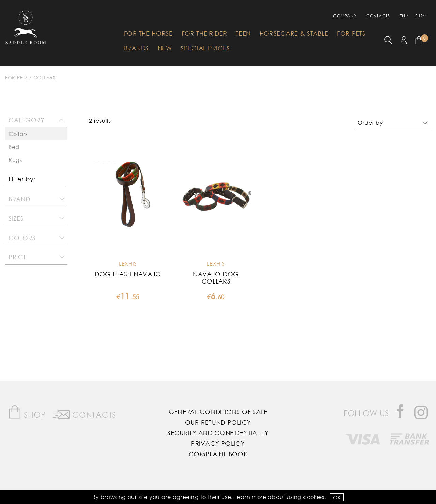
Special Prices (205, 48)
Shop (27, 412)
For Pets (351, 33)
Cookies (314, 497)
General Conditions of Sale (218, 412)
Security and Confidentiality (218, 433)
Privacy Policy (218, 443)
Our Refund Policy (218, 422)
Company (345, 16)
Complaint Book (218, 454)
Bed (14, 147)
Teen (243, 33)
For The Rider (204, 33)
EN (402, 16)
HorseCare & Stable (294, 33)
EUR (419, 16)
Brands (136, 48)
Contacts (378, 16)
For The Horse (148, 33)
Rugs (15, 160)
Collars (45, 78)
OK (337, 497)
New (165, 48)
